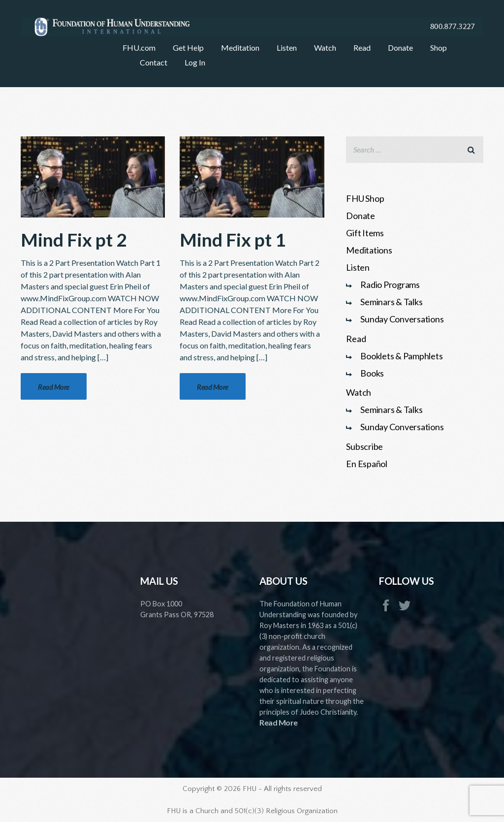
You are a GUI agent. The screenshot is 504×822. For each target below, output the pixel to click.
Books (372, 373)
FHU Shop (365, 198)
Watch (359, 392)
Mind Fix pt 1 (233, 239)
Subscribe (364, 446)
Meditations (369, 250)
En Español (367, 464)
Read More (279, 722)
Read (356, 339)
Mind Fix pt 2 (74, 239)
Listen (358, 267)
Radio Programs (390, 285)
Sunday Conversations (402, 319)
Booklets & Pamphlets (401, 356)
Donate (361, 216)
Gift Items (365, 233)
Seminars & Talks (391, 302)
